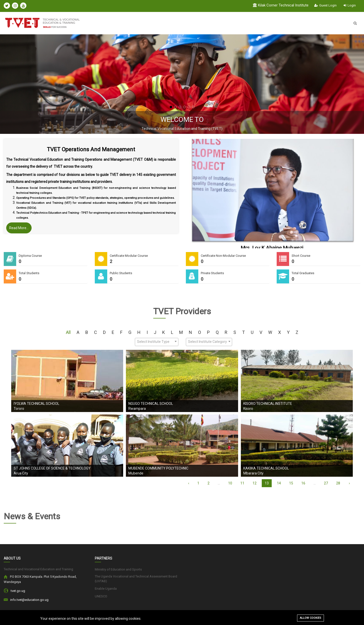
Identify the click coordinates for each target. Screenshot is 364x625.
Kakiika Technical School (266, 468)
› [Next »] (349, 483)
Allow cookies (311, 618)
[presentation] (16, 84)
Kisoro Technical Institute (268, 404)
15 (291, 483)
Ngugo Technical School (151, 404)
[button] (171, 107)
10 (230, 483)
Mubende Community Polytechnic (158, 468)
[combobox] (157, 342)
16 (303, 483)
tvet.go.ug (18, 591)
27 (326, 483)
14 (279, 483)
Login (350, 5)
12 (255, 483)
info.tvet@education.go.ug (29, 600)
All (68, 332)
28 (338, 483)
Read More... (19, 228)
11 (242, 483)
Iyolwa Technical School (36, 404)
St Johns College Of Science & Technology (52, 468)
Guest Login (325, 5)
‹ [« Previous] (189, 483)
